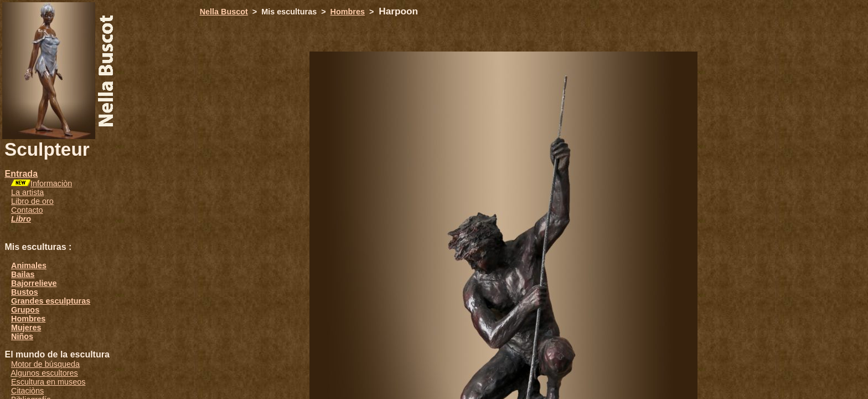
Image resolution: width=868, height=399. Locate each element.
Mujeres (26, 328)
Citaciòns (27, 391)
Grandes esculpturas (51, 301)
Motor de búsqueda (45, 364)
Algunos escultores (44, 373)
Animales (29, 265)
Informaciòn (51, 183)
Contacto (27, 210)
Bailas (23, 274)
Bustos (25, 292)
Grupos (25, 310)
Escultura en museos (48, 382)
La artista (27, 192)
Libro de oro (32, 201)
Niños (22, 336)
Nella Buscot (224, 12)
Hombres (28, 319)
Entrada (21, 174)
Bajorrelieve (34, 283)
